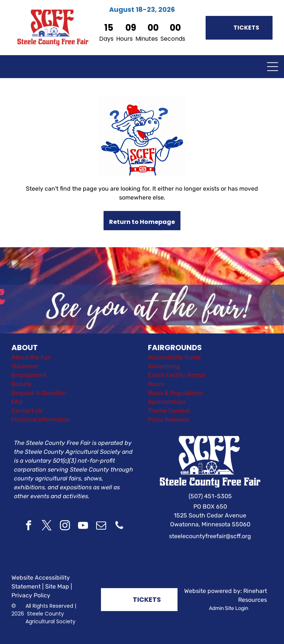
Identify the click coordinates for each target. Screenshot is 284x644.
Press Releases (168, 420)
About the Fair (31, 357)
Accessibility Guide (174, 357)
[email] (101, 526)
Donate (21, 384)
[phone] (119, 526)
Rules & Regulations (175, 393)
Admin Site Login (229, 608)
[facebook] (28, 526)
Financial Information (41, 420)
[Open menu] (273, 67)
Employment (29, 375)
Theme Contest (169, 411)
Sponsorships (167, 402)
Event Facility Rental (176, 375)
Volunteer (25, 366)
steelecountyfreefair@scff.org (210, 536)
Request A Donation (39, 393)
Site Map (57, 586)
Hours (156, 384)
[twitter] (47, 526)
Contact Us (27, 411)
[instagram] (65, 526)
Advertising (164, 366)
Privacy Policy (31, 595)
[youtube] (83, 526)
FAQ (17, 402)
